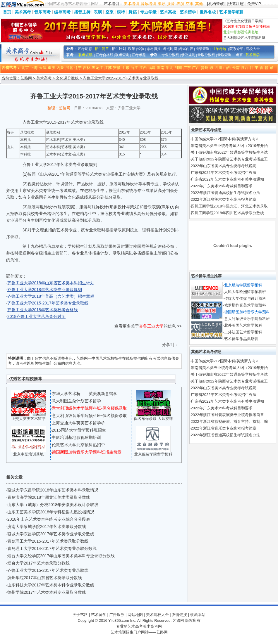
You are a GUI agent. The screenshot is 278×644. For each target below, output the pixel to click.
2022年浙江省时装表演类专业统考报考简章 (227, 415)
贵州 (205, 68)
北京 (25, 68)
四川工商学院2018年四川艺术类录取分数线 (227, 213)
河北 (69, 68)
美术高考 (23, 12)
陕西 (245, 68)
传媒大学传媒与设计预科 (245, 298)
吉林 (87, 68)
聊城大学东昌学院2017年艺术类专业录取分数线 (51, 534)
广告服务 (117, 615)
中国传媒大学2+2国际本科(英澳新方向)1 (225, 139)
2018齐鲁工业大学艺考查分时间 (36, 316)
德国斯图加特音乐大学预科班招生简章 (87, 452)
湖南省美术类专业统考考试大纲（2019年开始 (229, 146)
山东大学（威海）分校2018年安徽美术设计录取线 (53, 505)
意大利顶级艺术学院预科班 (244, 38)
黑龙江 (97, 68)
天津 (43, 68)
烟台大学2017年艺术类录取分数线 (38, 563)
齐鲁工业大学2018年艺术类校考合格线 (43, 310)
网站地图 (135, 615)
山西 (227, 68)
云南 (236, 68)
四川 (218, 68)
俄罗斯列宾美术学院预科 (245, 305)
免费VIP (254, 4)
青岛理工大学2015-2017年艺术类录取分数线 (48, 541)
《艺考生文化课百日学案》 (244, 21)
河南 (178, 68)
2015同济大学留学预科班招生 (79, 430)
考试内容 (186, 49)
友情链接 (179, 615)
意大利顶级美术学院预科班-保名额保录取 (89, 408)
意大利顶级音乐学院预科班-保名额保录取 (89, 416)
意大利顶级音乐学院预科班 (247, 319)
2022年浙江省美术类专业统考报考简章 (224, 199)
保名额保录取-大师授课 (153, 419)
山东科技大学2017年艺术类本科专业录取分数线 (51, 585)
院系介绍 (236, 49)
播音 (171, 4)
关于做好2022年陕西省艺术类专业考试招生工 (229, 159)
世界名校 (208, 12)
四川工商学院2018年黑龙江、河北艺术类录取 (229, 206)
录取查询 (224, 55)
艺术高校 (168, 12)
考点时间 (170, 49)
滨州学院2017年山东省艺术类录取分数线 (45, 578)
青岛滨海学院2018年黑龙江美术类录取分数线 (49, 497)
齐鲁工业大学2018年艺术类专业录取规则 (45, 290)
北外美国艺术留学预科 (243, 325)
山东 (126, 68)
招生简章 (102, 49)
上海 (34, 68)
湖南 (161, 68)
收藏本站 (198, 615)
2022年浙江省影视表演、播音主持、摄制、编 (229, 421)
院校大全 (253, 49)
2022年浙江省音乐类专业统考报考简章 (224, 428)
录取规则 (188, 55)
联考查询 (122, 55)
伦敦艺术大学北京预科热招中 (78, 445)
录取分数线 (206, 55)
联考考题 (139, 55)
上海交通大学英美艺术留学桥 (78, 423)
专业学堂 (148, 12)
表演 (180, 4)
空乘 (190, 4)
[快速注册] (236, 4)
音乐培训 (148, 4)
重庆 (52, 68)
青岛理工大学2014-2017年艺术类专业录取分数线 (52, 548)
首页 (7, 12)
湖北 (169, 68)
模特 (121, 12)
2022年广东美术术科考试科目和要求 (222, 186)
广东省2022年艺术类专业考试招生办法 (224, 173)
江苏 (108, 68)
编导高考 (62, 12)
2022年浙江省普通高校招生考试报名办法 (225, 193)
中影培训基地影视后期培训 (76, 437)
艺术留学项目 (231, 12)
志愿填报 (154, 49)
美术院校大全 (157, 615)
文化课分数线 (67, 78)
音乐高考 (42, 12)
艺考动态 (85, 49)
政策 (132, 49)
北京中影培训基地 (28, 454)
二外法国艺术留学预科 (243, 332)
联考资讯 (85, 55)
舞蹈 (133, 12)
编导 (162, 4)
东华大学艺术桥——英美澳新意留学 (85, 394)
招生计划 (119, 49)
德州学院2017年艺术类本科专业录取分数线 (47, 592)
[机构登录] (216, 4)
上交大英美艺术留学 (29, 419)
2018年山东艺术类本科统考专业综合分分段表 (49, 519)
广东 (187, 68)
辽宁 (78, 68)
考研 (239, 55)
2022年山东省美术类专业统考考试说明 (224, 166)
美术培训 (131, 4)
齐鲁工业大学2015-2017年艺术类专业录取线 (48, 303)
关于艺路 (80, 615)
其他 (199, 4)
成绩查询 (203, 49)
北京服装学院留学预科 (153, 454)
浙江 (134, 68)
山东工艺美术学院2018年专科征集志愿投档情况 (51, 512)
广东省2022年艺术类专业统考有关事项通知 (227, 179)
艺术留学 (188, 12)
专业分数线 (170, 55)
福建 (152, 68)
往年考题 (219, 49)
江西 (143, 68)
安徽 (117, 68)
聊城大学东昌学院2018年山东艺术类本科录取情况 (53, 490)
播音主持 (82, 12)
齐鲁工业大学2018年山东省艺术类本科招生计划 (51, 283)
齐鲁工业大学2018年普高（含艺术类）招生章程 (51, 296)
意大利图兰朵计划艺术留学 (76, 401)
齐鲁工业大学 (151, 326)
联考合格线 (104, 55)
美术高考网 (152, 626)
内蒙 (60, 68)
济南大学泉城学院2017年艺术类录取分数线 (47, 527)
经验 (141, 49)
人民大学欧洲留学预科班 (245, 292)
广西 (196, 68)
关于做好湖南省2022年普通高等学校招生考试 (229, 152)
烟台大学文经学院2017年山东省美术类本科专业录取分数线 (61, 556)
